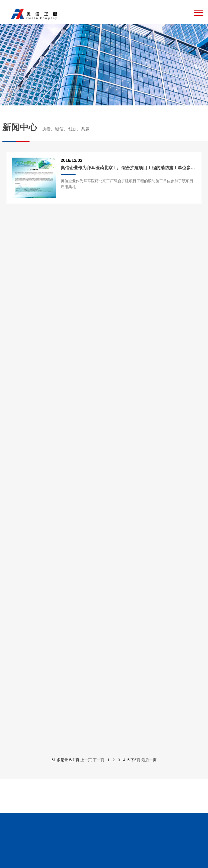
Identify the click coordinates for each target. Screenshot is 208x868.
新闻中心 (46, 127)
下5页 (135, 760)
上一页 (86, 760)
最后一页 (149, 760)
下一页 (99, 760)
